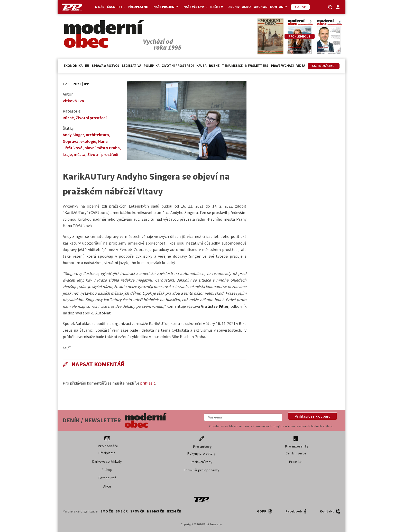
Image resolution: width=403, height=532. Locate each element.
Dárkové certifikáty (107, 461)
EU (87, 66)
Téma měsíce (232, 66)
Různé (214, 66)
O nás (100, 7)
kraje (67, 154)
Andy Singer (73, 135)
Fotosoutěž (107, 478)
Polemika (152, 66)
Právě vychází (282, 66)
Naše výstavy (196, 7)
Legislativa (131, 66)
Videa (301, 66)
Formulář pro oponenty (201, 470)
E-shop (107, 470)
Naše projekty (167, 7)
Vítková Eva (73, 101)
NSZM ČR (174, 511)
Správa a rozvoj (106, 66)
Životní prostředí (178, 66)
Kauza (201, 66)
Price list (296, 462)
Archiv (234, 7)
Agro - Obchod (255, 7)
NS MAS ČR (156, 511)
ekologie (88, 141)
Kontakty (278, 7)
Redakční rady (201, 462)
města (80, 154)
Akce (107, 486)
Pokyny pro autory (201, 453)
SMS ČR (122, 511)
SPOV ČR (137, 511)
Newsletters (257, 66)
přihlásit (148, 383)
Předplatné (139, 7)
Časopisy (116, 7)
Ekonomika (73, 66)
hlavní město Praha (102, 148)
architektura (97, 135)
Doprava (71, 141)
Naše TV (218, 7)
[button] (313, 416)
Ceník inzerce (296, 453)
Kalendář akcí (324, 66)
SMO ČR (107, 511)
